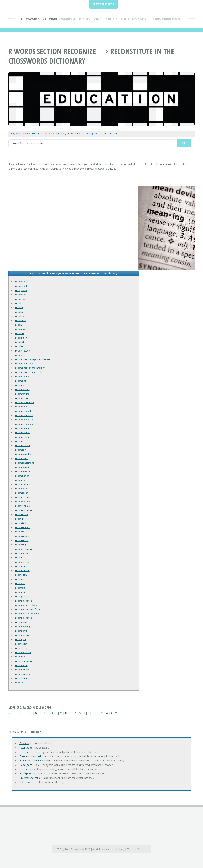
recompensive (23, 471)
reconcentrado (23, 502)
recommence (22, 398)
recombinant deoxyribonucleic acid (33, 359)
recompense (22, 458)
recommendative (24, 420)
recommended (23, 428)
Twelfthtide (26, 748)
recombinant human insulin (29, 372)
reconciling (21, 545)
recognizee (21, 290)
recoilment (21, 320)
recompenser (22, 467)
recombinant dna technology (30, 368)
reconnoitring (22, 635)
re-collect (20, 683)
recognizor (21, 295)
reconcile (20, 519)
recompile (20, 480)
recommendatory (24, 424)
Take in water (27, 782)
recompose (21, 489)
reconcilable (22, 514)
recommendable (24, 411)
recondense (22, 553)
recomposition (23, 497)
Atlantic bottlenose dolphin (35, 760)
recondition (21, 566)
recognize (20, 282)
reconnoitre (21, 631)
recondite (20, 557)
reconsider (21, 657)
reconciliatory (22, 540)
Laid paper (25, 769)
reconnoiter (21, 622)
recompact (21, 450)
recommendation (24, 415)
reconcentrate (23, 506)
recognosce (21, 299)
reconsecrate (22, 648)
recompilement (23, 484)
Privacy (120, 849)
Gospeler (24, 743)
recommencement (25, 402)
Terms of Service (137, 849)
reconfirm (20, 583)
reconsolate (21, 665)
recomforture (22, 394)
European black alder (31, 756)
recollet (19, 346)
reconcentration (24, 510)
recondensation (24, 549)
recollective (21, 342)
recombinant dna (24, 364)
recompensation (24, 454)
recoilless (20, 316)
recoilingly (20, 312)
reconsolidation (23, 674)
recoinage (20, 329)
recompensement (24, 463)
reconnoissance (24, 618)
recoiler (19, 307)
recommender (23, 432)
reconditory (21, 575)
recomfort (20, 385)
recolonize (21, 355)
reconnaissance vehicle (27, 614)
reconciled (21, 523)
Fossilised (25, 752)
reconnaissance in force (28, 609)
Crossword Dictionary (39, 19)
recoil (18, 303)
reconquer (21, 639)
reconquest (21, 644)
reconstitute (21, 678)
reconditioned (22, 570)
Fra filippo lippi (28, 773)
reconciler (20, 532)
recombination (23, 377)
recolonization (23, 351)
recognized (21, 286)
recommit (20, 441)
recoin (19, 325)
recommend (21, 407)
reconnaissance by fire (27, 605)
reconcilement (23, 527)
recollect (20, 333)
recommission (22, 437)
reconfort (20, 588)
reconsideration (24, 661)
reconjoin (20, 596)
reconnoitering (23, 627)
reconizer (20, 592)
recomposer (22, 493)
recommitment (23, 445)
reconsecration (23, 652)
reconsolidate (22, 670)
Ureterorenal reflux (30, 778)
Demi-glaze (26, 765)
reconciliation (22, 536)
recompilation (22, 476)
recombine (21, 381)
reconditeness (23, 562)
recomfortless (22, 389)
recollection (21, 338)
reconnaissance (24, 601)
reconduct (20, 579)
